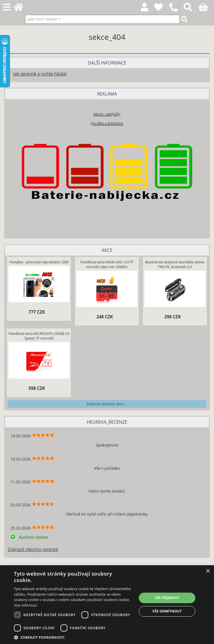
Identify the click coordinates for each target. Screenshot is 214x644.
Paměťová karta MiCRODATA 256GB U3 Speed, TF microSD (39, 336)
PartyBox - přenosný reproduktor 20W (39, 262)
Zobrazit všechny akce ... (107, 404)
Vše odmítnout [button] (167, 611)
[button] (74, 637)
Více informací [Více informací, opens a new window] (25, 605)
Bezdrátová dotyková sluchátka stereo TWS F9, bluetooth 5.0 (175, 264)
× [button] (208, 571)
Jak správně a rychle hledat (40, 74)
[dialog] (107, 605)
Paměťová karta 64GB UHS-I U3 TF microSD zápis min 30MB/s (107, 264)
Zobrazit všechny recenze (33, 549)
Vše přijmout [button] (167, 598)
